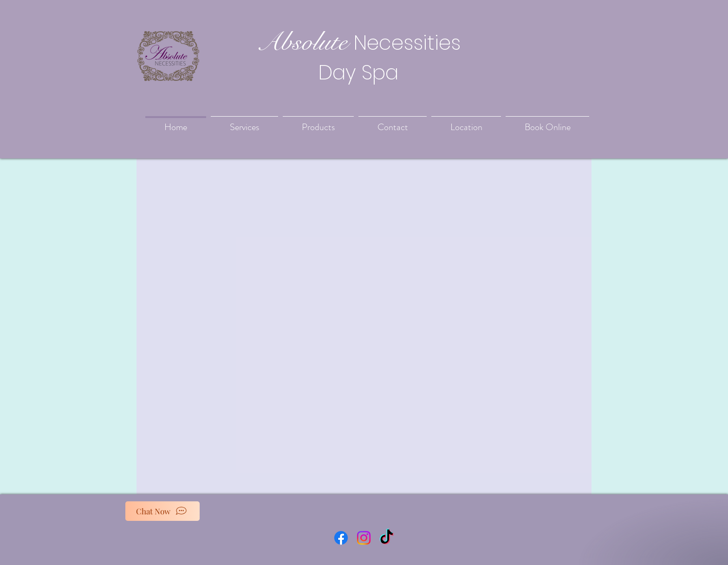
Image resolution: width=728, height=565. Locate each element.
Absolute (302, 42)
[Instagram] (364, 538)
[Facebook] (341, 538)
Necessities (407, 43)
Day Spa (358, 72)
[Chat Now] (162, 511)
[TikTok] (387, 538)
